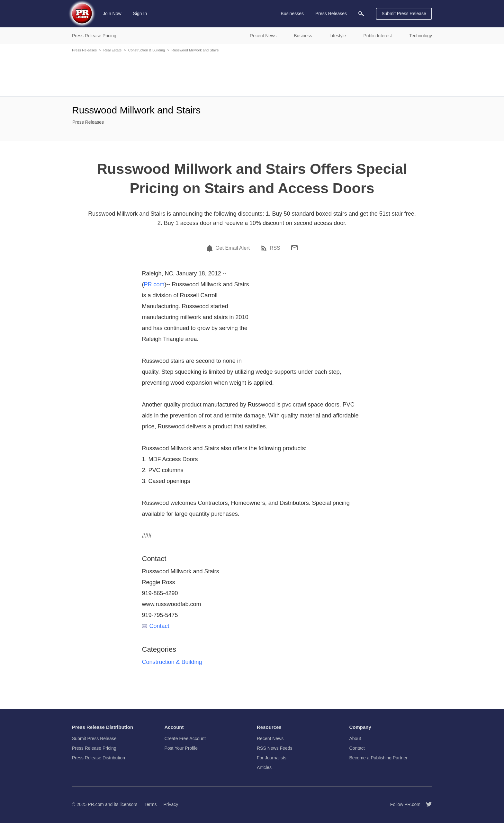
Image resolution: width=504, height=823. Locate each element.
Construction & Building (147, 50)
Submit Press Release (404, 13)
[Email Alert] (211, 248)
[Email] (294, 248)
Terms (150, 804)
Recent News (270, 738)
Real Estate (112, 50)
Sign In (140, 13)
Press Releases (84, 50)
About (355, 738)
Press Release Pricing (94, 748)
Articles (264, 767)
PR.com (154, 284)
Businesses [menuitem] (292, 13)
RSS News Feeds (274, 748)
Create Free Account (185, 738)
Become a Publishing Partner (378, 758)
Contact (156, 626)
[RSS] (265, 248)
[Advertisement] (252, 74)
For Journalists (272, 758)
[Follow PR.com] (426, 804)
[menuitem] (361, 14)
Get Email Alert (233, 248)
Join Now (112, 13)
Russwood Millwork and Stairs (195, 50)
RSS (275, 248)
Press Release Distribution (99, 758)
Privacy (171, 804)
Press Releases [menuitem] (331, 13)
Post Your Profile (181, 748)
